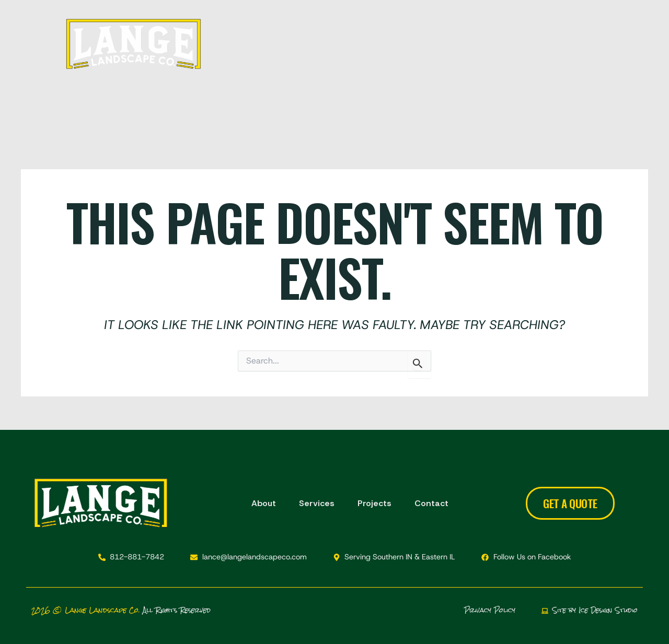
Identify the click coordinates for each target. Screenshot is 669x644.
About (276, 42)
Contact (443, 42)
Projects (387, 42)
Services (329, 42)
